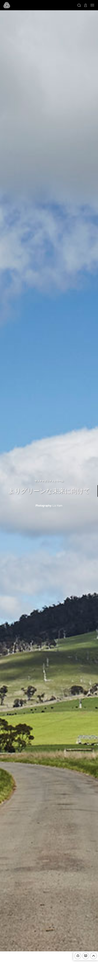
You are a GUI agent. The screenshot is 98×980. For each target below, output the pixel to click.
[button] (79, 5)
